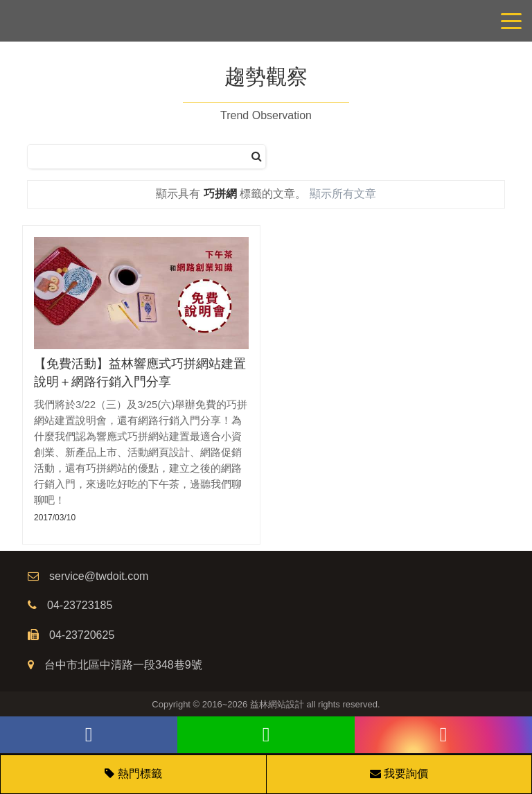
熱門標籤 (140, 774)
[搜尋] (257, 157)
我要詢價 (399, 774)
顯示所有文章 (343, 194)
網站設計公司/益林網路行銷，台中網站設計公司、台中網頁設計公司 (266, 21)
